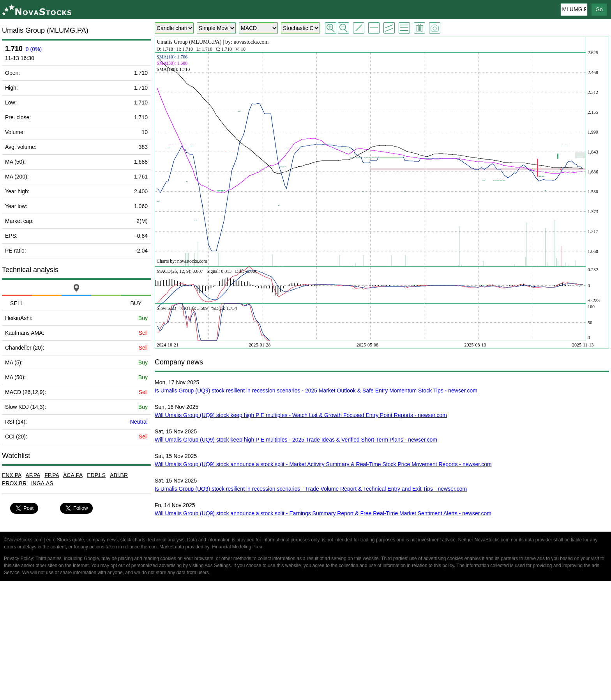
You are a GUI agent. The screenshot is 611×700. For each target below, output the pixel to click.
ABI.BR (119, 475)
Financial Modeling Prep (237, 547)
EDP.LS (96, 475)
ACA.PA (73, 475)
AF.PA (33, 475)
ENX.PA (12, 475)
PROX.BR (14, 483)
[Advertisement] (305, 642)
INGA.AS (42, 483)
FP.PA (52, 475)
